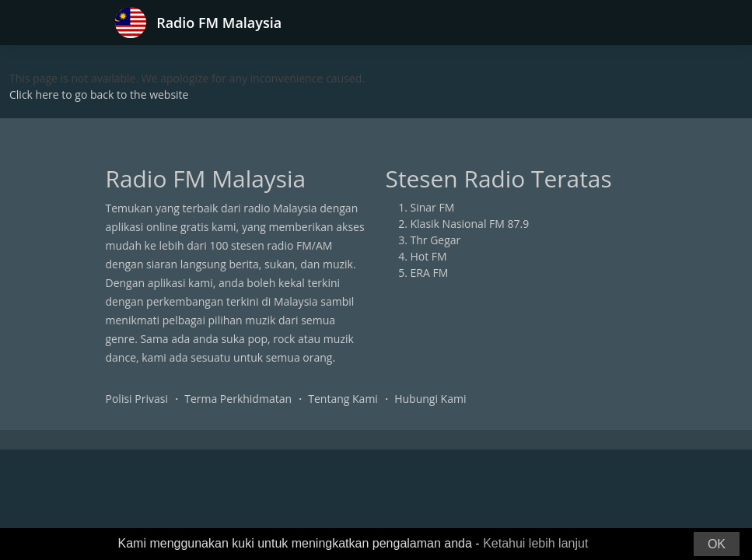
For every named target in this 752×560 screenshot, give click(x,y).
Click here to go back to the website (99, 94)
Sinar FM (433, 207)
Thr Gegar (436, 240)
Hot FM (429, 256)
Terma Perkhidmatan (238, 399)
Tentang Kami (343, 399)
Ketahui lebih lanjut (535, 543)
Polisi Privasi (137, 399)
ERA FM (430, 273)
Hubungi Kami (430, 399)
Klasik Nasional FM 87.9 (470, 224)
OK (717, 544)
